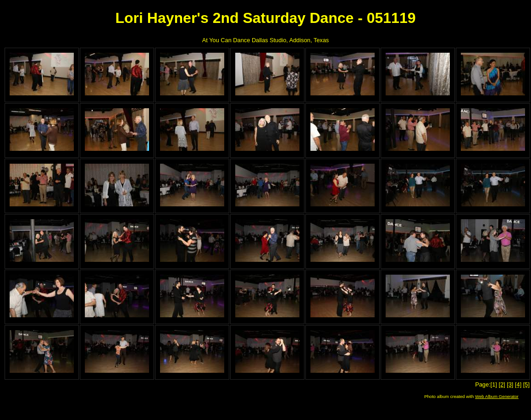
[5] (526, 384)
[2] (502, 384)
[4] (518, 384)
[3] (510, 384)
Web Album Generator (497, 396)
